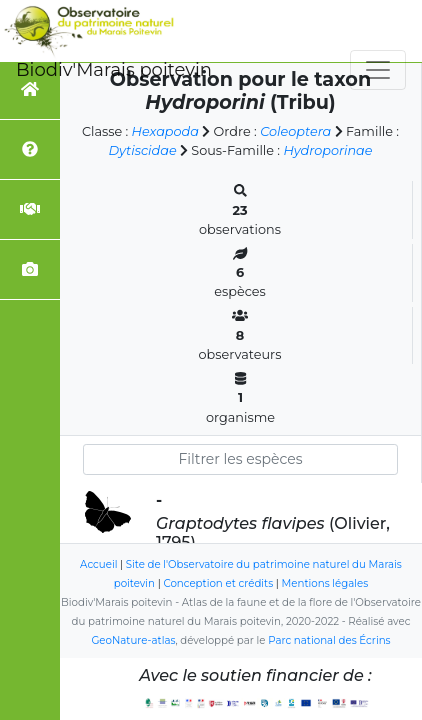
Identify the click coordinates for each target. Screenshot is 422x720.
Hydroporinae (327, 150)
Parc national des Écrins (329, 640)
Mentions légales (325, 583)
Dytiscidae (143, 150)
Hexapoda (165, 131)
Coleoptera (295, 131)
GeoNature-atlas (133, 640)
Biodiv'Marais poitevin (114, 70)
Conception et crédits (218, 583)
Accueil (98, 564)
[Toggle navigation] (378, 70)
